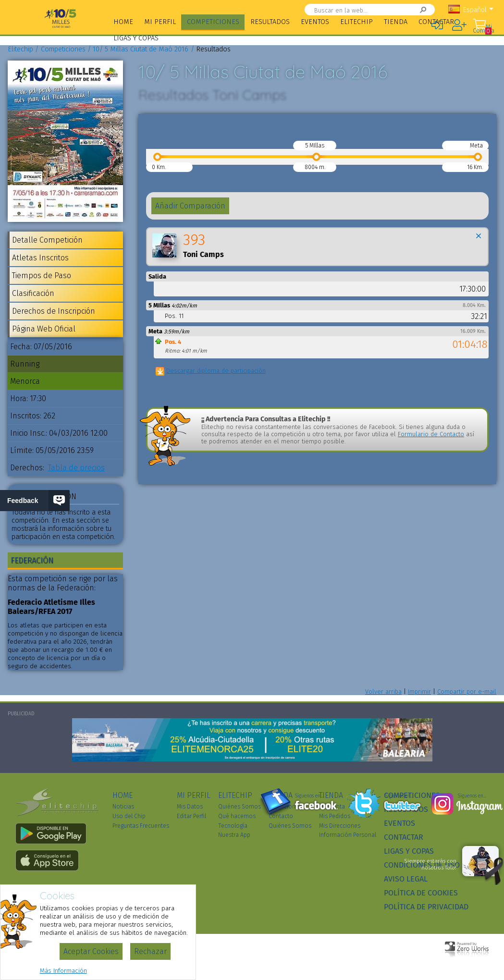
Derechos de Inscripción (54, 311)
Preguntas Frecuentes (141, 826)
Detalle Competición (47, 240)
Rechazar (150, 951)
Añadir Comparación (190, 206)
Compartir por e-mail (467, 692)
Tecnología (233, 826)
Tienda (396, 22)
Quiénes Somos (240, 807)
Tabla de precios (76, 468)
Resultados (270, 22)
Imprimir (419, 692)
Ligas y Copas (136, 38)
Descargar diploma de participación (216, 371)
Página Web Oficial (44, 329)
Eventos (315, 22)
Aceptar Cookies (91, 951)
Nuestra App (234, 835)
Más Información (63, 971)
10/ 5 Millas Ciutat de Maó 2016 (141, 49)
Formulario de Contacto (431, 434)
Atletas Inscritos (40, 258)
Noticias (123, 807)
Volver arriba (383, 692)
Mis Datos (190, 807)
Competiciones (213, 22)
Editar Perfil (191, 816)
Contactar (436, 22)
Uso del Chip (129, 816)
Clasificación (33, 293)
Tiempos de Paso (42, 276)
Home (123, 22)
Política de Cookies (421, 893)
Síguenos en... (309, 796)
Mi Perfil (160, 22)
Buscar (413, 10)
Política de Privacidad (426, 907)
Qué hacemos (237, 816)
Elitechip (356, 22)
